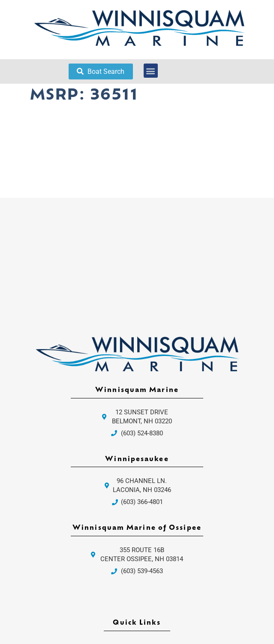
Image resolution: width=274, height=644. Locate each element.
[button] (151, 71)
